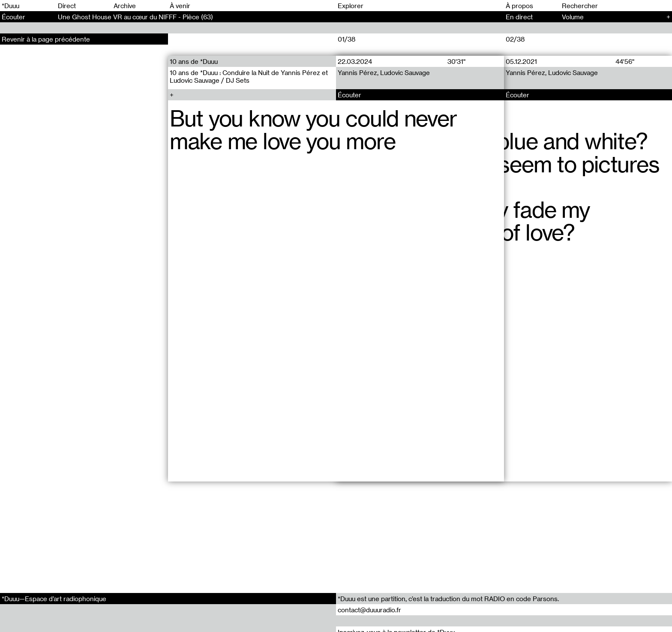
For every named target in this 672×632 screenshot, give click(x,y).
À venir (180, 6)
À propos (519, 6)
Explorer (351, 6)
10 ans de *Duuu (194, 61)
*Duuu (10, 6)
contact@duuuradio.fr (369, 610)
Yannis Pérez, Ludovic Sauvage (384, 72)
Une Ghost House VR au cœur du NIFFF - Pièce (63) (135, 17)
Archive (125, 6)
